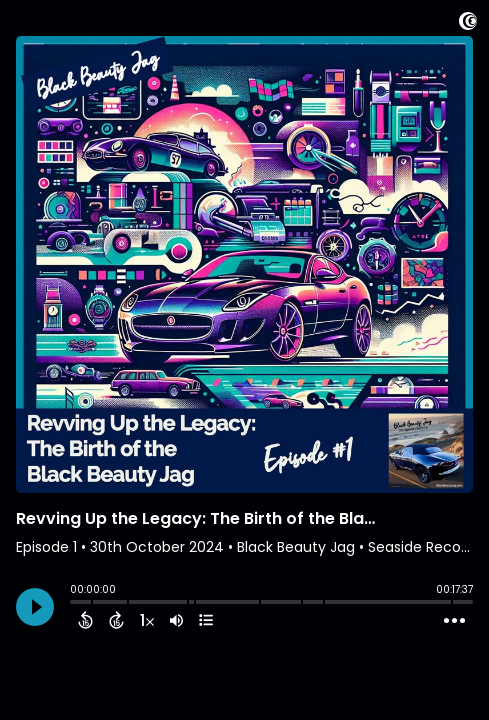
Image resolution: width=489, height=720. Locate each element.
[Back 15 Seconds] (85, 620)
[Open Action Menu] (454, 621)
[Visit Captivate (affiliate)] (468, 24)
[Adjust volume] (176, 620)
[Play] (35, 607)
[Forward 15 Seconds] (116, 620)
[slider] (75, 604)
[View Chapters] (206, 620)
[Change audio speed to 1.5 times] (147, 620)
